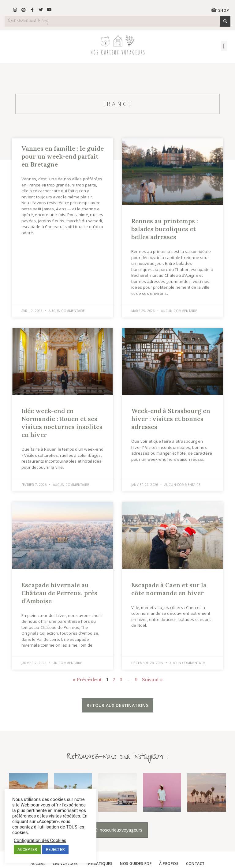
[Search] (225, 21)
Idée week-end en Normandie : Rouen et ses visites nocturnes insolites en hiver (62, 423)
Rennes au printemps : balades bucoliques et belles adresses (165, 229)
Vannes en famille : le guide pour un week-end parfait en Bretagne (63, 156)
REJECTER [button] (55, 849)
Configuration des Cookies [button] (40, 840)
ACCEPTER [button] (27, 849)
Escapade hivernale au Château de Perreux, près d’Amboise (59, 593)
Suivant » (152, 679)
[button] (224, 46)
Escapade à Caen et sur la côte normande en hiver (169, 589)
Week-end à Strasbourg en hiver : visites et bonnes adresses (171, 419)
